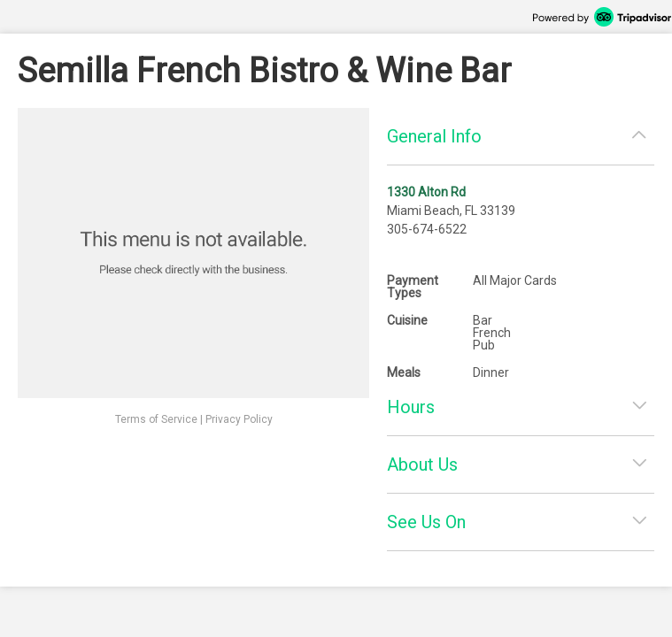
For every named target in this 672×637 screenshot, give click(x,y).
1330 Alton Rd (426, 192)
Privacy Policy (239, 419)
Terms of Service (156, 419)
